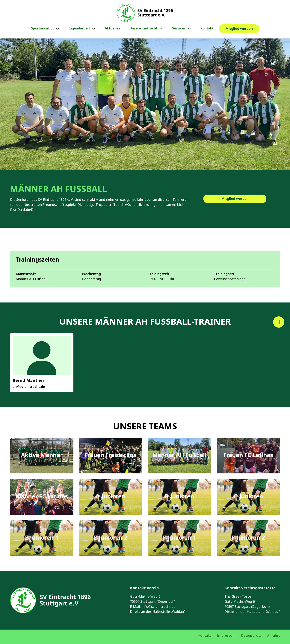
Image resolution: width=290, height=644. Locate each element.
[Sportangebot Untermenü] (58, 29)
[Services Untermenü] (189, 29)
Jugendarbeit (79, 29)
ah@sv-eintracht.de (29, 387)
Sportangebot (43, 29)
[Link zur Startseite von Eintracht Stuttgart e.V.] (145, 13)
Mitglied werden (239, 29)
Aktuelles (112, 29)
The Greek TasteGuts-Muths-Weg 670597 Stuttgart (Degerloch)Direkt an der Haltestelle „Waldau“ (252, 604)
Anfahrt (274, 636)
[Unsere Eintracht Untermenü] (161, 29)
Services (179, 29)
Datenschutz (251, 636)
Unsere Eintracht (143, 29)
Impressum (226, 636)
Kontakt (207, 29)
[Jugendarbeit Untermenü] (94, 29)
